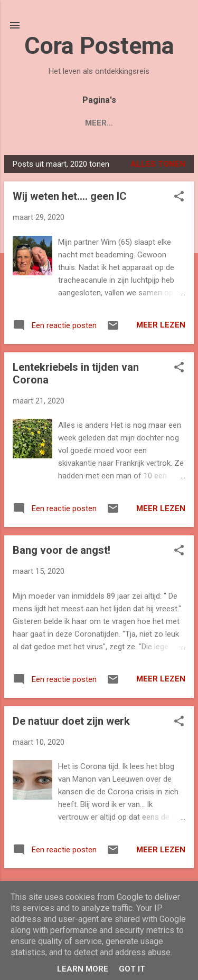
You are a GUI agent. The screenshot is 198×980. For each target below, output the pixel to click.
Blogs (38, 123)
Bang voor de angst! (62, 550)
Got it (132, 969)
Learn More (83, 969)
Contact (155, 123)
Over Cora (93, 123)
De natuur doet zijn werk (71, 721)
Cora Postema (99, 46)
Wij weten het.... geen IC (70, 196)
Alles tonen (158, 164)
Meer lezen (161, 325)
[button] (179, 197)
